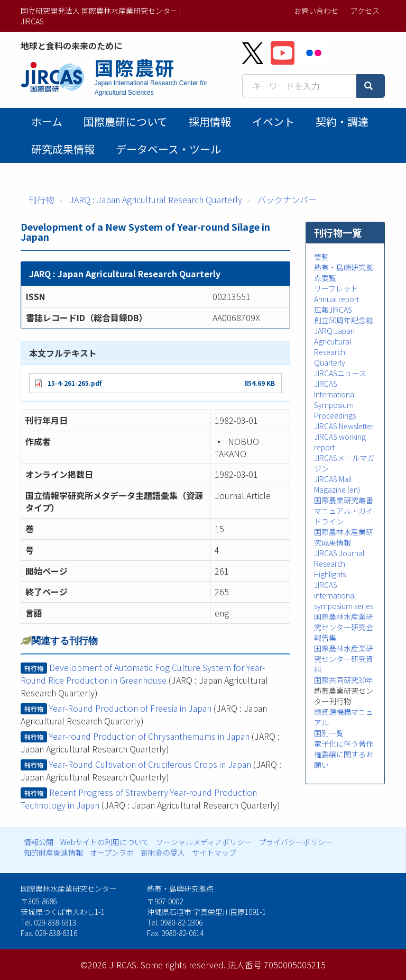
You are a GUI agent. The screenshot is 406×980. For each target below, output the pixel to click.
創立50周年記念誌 (344, 320)
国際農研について (126, 121)
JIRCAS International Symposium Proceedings (335, 400)
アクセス (365, 11)
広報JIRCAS (333, 310)
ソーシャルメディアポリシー (204, 842)
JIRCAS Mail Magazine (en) (337, 484)
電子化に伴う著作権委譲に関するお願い (344, 754)
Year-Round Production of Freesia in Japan (130, 708)
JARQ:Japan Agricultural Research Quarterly (334, 347)
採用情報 (210, 121)
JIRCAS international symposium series (344, 595)
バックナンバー (287, 199)
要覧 (321, 257)
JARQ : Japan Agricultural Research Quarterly (156, 199)
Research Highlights (330, 569)
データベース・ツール (168, 149)
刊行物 (41, 199)
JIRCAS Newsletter (344, 426)
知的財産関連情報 (53, 852)
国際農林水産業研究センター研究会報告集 (344, 627)
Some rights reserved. (183, 965)
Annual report (336, 299)
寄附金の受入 (163, 852)
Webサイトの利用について (105, 842)
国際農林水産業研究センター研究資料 (344, 659)
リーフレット (336, 288)
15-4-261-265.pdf (75, 383)
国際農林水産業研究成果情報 (344, 537)
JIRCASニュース (340, 373)
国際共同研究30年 (344, 680)
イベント (273, 121)
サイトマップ (214, 852)
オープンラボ (112, 852)
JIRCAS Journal (339, 553)
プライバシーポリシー (296, 842)
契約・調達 (342, 121)
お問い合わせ (316, 11)
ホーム (47, 121)
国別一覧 (329, 733)
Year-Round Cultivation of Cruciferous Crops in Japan (150, 764)
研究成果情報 (63, 149)
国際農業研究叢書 (344, 500)
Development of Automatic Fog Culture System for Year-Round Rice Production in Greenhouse (143, 674)
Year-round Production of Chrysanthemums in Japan (149, 736)
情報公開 (39, 842)
